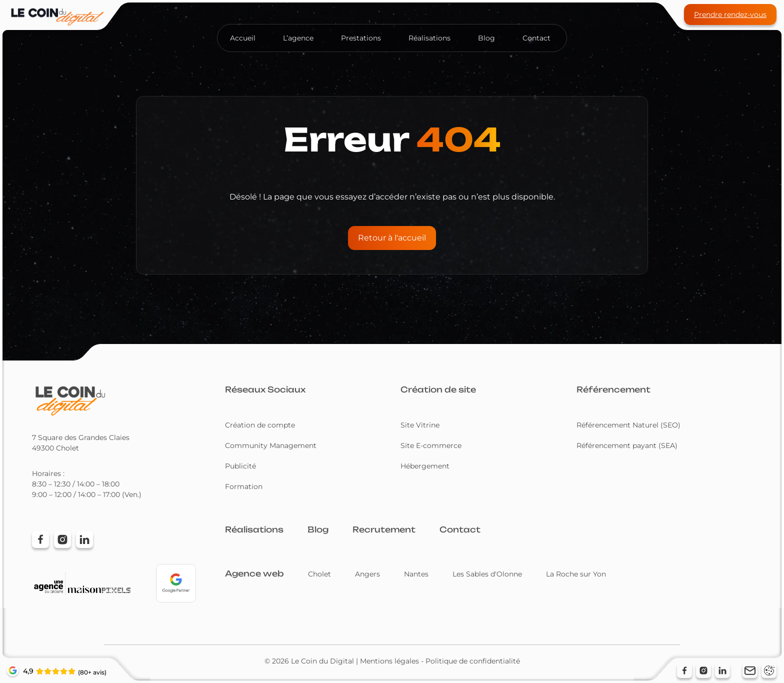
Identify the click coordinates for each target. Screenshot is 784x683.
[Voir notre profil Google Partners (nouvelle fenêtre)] (176, 583)
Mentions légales (389, 661)
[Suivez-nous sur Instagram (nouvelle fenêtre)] (703, 670)
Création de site (438, 389)
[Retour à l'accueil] (69, 400)
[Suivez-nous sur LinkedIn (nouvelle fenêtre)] (722, 670)
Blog (486, 38)
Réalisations (429, 38)
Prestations (361, 38)
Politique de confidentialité (473, 661)
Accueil (243, 38)
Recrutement (384, 529)
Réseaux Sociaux (265, 389)
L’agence (298, 38)
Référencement (613, 389)
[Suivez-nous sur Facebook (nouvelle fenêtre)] (684, 670)
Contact (536, 38)
